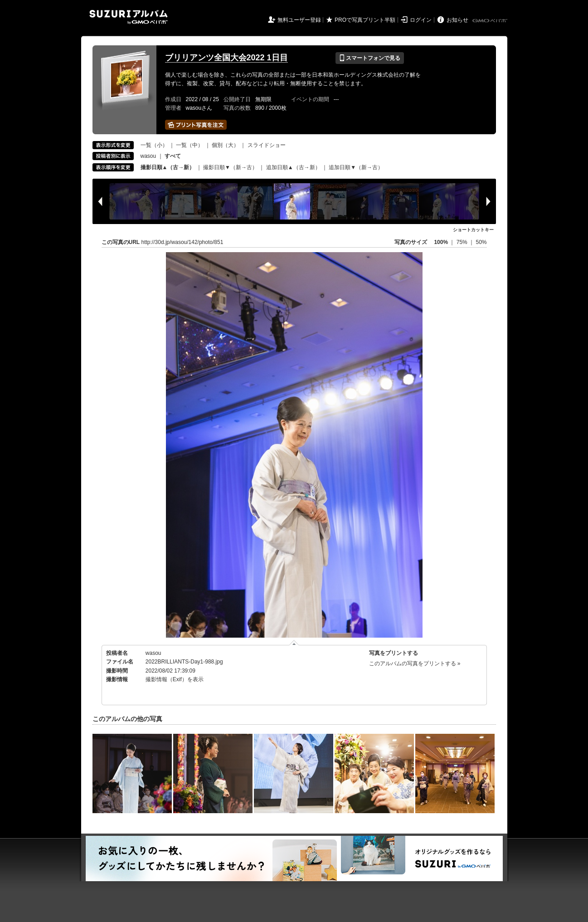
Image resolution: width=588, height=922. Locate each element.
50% (481, 242)
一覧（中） (190, 145)
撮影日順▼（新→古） (230, 167)
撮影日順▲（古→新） (168, 167)
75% (463, 242)
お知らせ (457, 20)
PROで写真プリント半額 (365, 20)
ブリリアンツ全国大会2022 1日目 (226, 58)
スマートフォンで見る (370, 58)
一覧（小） (154, 145)
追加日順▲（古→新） (293, 167)
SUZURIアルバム (129, 17)
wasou (148, 156)
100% (441, 242)
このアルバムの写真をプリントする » (415, 663)
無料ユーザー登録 (299, 20)
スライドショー (267, 145)
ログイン (421, 20)
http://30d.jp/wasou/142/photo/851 (182, 242)
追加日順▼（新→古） (356, 167)
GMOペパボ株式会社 (491, 21)
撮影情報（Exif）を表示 (175, 679)
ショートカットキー (473, 230)
